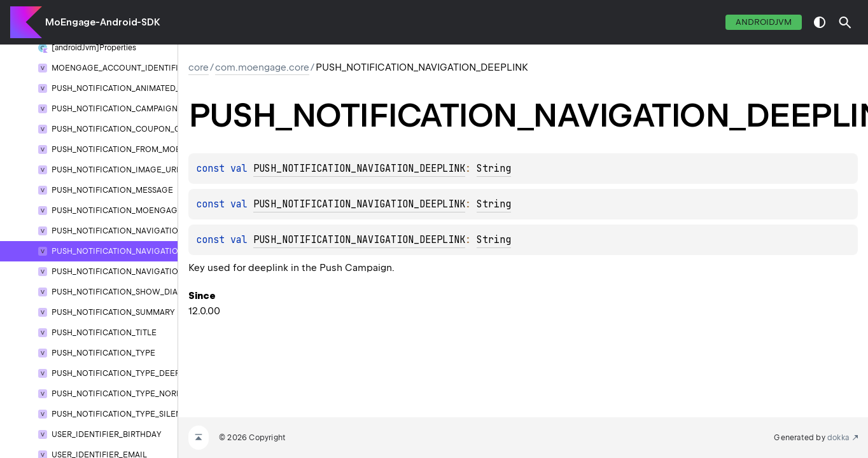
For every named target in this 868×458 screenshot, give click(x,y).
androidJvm (764, 22)
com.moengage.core (262, 67)
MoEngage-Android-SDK (103, 22)
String (494, 169)
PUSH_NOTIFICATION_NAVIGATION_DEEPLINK (359, 169)
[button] (845, 22)
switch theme (820, 22)
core (199, 67)
